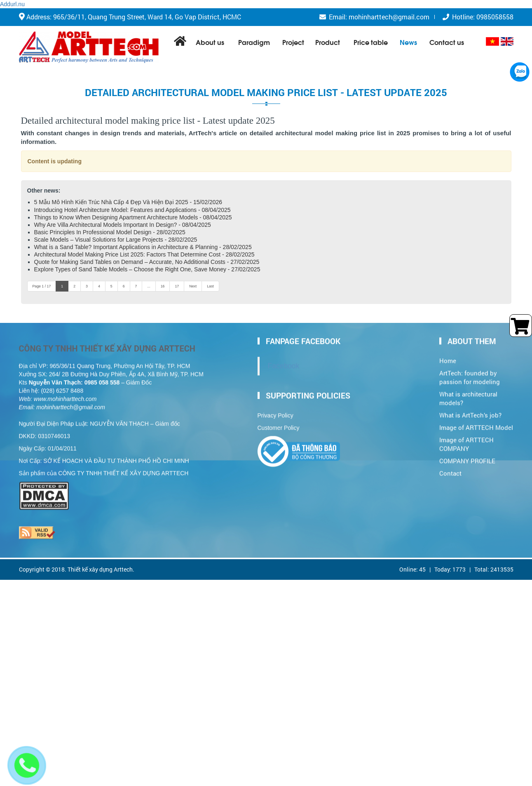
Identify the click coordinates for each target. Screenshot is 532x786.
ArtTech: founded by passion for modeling (470, 374)
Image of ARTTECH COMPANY (466, 440)
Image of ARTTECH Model (476, 424)
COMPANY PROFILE (467, 457)
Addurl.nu (12, 4)
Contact (450, 469)
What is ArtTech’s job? (470, 411)
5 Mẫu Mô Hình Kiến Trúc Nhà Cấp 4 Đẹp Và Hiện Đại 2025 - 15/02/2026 (128, 202)
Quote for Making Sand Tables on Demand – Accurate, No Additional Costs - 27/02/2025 (147, 262)
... (149, 286)
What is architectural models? (468, 395)
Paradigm (254, 42)
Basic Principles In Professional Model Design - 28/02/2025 (110, 232)
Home (448, 357)
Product (328, 42)
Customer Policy (279, 424)
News (408, 42)
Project (293, 42)
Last (210, 286)
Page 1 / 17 (42, 286)
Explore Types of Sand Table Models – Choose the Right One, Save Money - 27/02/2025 (147, 269)
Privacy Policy (275, 412)
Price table (371, 42)
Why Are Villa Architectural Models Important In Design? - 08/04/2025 (123, 225)
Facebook (284, 362)
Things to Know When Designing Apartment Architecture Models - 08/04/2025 (133, 217)
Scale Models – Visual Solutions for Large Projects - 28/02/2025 (116, 240)
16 (163, 286)
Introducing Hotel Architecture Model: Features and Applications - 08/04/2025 (132, 210)
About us (210, 42)
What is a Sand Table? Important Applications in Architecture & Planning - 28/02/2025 (143, 247)
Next (193, 286)
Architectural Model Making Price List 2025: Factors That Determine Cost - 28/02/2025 (144, 254)
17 (177, 286)
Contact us (447, 42)
